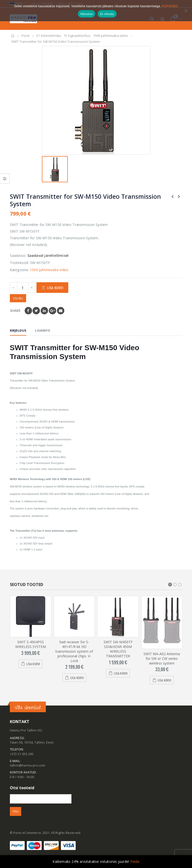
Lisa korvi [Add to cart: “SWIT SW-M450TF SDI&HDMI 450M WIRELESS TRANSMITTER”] (121, 673)
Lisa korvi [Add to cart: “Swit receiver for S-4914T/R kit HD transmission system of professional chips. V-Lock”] (77, 678)
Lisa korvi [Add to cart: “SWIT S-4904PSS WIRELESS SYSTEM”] (33, 664)
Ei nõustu (107, 14)
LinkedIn (44, 311)
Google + (52, 311)
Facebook (28, 311)
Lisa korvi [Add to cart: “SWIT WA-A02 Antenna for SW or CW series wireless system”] (165, 680)
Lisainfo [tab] (43, 330)
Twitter (36, 311)
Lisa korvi (55, 288)
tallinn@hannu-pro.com (28, 766)
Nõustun (87, 14)
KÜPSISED (170, 6)
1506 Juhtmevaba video (49, 270)
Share (15, 311)
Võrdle (18, 298)
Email (61, 311)
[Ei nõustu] (186, 11)
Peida (135, 861)
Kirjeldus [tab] (18, 330)
